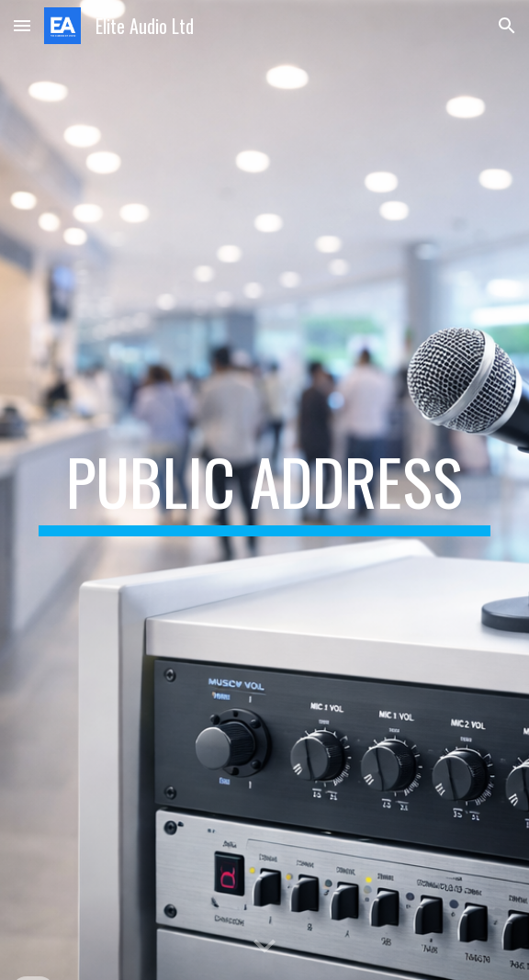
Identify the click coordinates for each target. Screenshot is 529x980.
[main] (264, 490)
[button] (22, 25)
